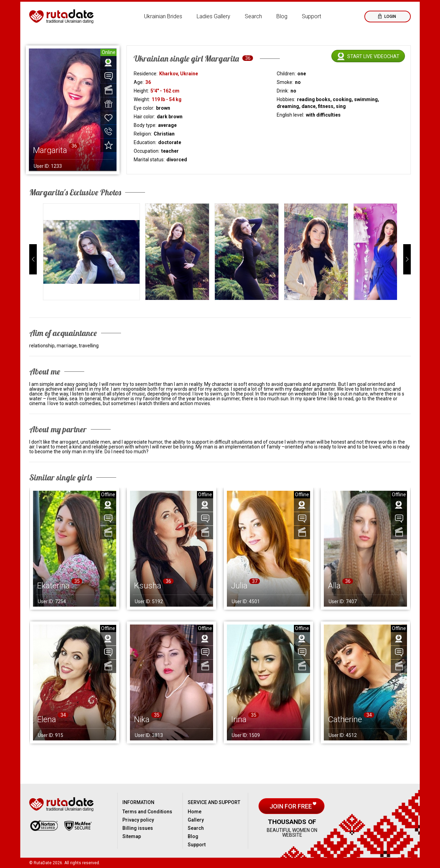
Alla (334, 586)
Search (253, 16)
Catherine (345, 719)
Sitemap (132, 836)
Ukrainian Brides (163, 16)
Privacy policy (138, 820)
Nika (142, 719)
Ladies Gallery (213, 16)
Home (195, 812)
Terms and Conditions (147, 812)
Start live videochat (373, 56)
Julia (239, 586)
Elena (47, 719)
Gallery (196, 820)
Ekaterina (53, 586)
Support (311, 16)
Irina (239, 719)
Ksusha (148, 586)
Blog (282, 16)
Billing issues (138, 828)
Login (390, 17)
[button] (33, 259)
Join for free (291, 806)
